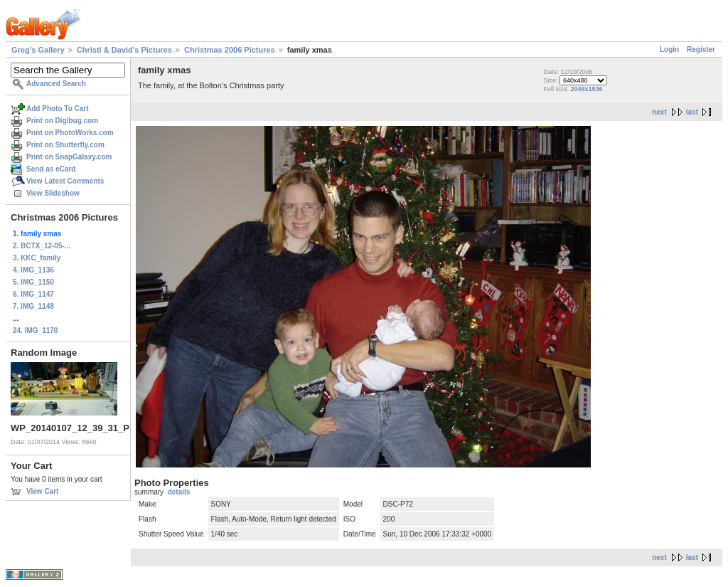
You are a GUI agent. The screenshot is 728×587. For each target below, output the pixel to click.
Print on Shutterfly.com (65, 145)
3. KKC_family (37, 258)
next (659, 112)
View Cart (42, 491)
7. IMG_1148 (33, 306)
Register (701, 49)
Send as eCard (51, 169)
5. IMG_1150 (33, 282)
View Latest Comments (65, 181)
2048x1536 (586, 89)
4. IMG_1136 (33, 270)
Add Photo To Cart (58, 109)
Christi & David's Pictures (124, 50)
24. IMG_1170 (35, 330)
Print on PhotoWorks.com (70, 133)
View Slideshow (53, 193)
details (179, 492)
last (692, 112)
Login (669, 49)
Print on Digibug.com (62, 121)
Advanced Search (56, 84)
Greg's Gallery (38, 50)
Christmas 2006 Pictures (230, 50)
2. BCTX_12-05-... (42, 246)
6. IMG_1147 (33, 294)
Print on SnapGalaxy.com (69, 157)
